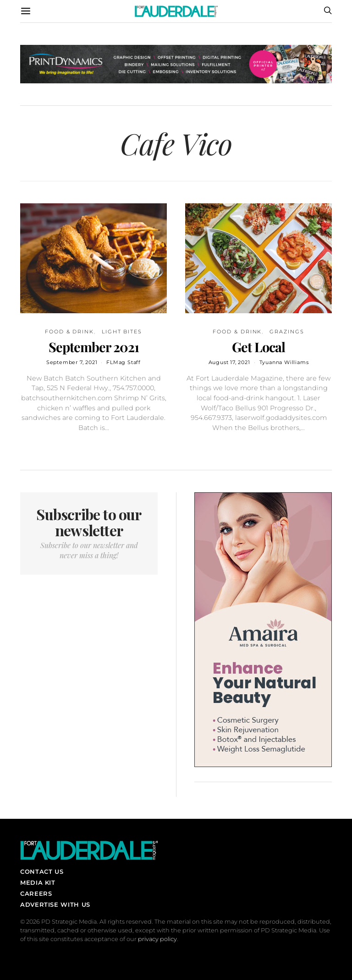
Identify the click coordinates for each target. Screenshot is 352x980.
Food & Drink (69, 332)
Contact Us (42, 871)
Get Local (258, 347)
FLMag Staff (124, 362)
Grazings (287, 332)
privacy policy (157, 939)
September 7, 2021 (72, 362)
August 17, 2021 (229, 362)
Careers (36, 893)
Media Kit (38, 882)
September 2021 (94, 347)
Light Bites (122, 332)
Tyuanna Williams (284, 362)
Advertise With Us (55, 904)
